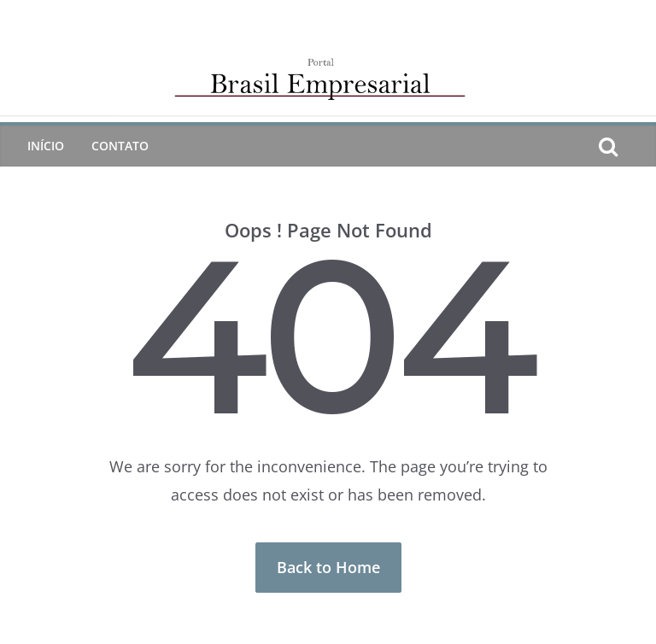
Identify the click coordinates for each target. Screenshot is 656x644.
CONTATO (120, 146)
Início (46, 146)
